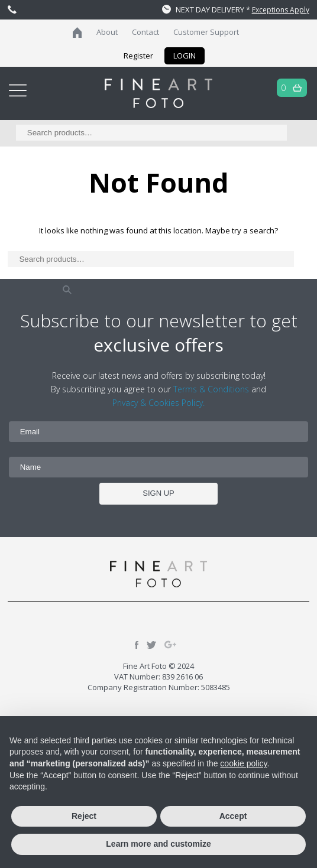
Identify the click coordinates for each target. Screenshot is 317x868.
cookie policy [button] (243, 763)
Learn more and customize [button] (158, 844)
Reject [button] (84, 816)
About (107, 32)
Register (138, 56)
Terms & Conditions (211, 389)
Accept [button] (233, 816)
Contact (145, 32)
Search (67, 290)
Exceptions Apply (281, 10)
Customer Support (206, 32)
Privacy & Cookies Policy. (158, 403)
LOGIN (185, 56)
